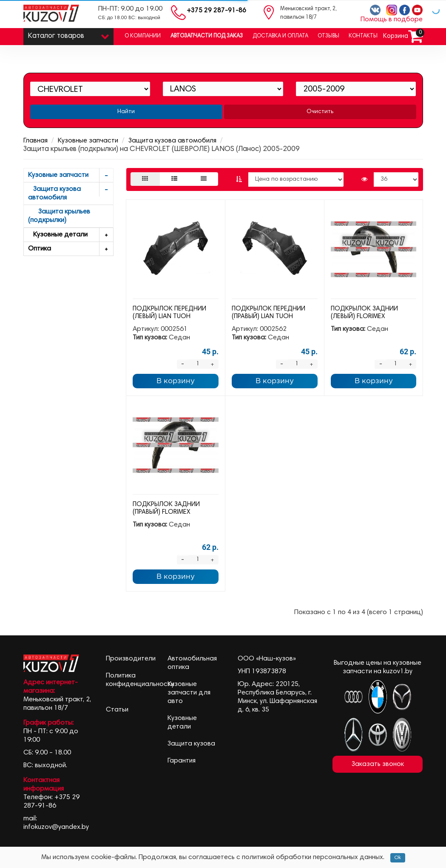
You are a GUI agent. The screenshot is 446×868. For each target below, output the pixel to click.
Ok (398, 858)
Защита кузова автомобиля (172, 141)
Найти (126, 112)
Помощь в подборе (392, 20)
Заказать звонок (378, 764)
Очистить (320, 112)
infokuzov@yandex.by (56, 827)
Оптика (71, 249)
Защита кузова (191, 744)
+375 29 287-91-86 (216, 11)
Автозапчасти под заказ (207, 36)
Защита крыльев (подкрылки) (59, 216)
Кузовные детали (71, 235)
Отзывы (328, 36)
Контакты (363, 36)
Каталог (69, 34)
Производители (131, 659)
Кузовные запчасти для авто (189, 693)
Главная (36, 141)
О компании (143, 36)
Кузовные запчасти (88, 141)
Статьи (117, 710)
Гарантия (182, 761)
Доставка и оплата (280, 36)
